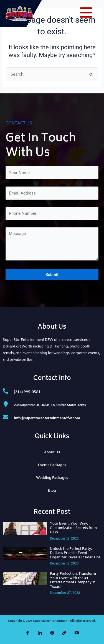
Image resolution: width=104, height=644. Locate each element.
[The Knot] (64, 633)
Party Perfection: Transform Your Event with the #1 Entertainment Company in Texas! (73, 581)
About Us (52, 453)
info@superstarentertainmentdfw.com (47, 418)
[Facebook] (28, 633)
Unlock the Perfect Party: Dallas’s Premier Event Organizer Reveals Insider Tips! (76, 553)
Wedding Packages (52, 478)
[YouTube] (77, 633)
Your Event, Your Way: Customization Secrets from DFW (73, 528)
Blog (52, 491)
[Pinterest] (52, 633)
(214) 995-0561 (27, 392)
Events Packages (52, 465)
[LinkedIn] (40, 633)
